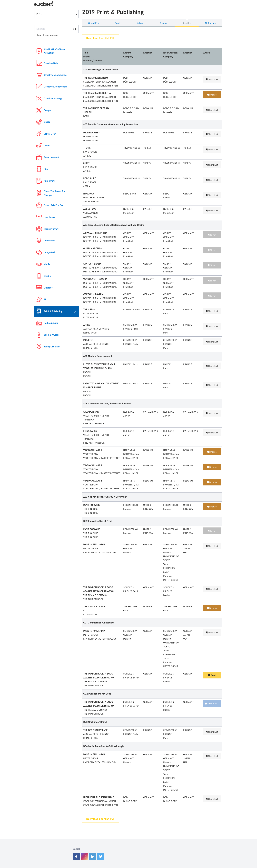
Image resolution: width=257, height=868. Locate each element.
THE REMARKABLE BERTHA (97, 93)
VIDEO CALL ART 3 (93, 481)
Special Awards (52, 335)
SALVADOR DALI (91, 412)
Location (148, 53)
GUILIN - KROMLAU (93, 249)
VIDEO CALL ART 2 (93, 466)
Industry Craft (51, 229)
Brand (86, 57)
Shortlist (187, 23)
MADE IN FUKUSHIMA (94, 545)
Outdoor (48, 288)
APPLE (86, 325)
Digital (47, 122)
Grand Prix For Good (54, 205)
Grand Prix (94, 23)
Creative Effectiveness (55, 87)
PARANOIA (89, 194)
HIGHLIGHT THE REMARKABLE (99, 797)
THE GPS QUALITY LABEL (96, 730)
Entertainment (51, 157)
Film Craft (49, 181)
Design (47, 110)
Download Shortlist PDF (100, 38)
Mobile (47, 276)
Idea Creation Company (170, 55)
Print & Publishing (53, 311)
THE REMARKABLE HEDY (96, 78)
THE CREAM (89, 310)
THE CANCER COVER (94, 607)
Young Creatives (52, 347)
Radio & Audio (51, 323)
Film (46, 169)
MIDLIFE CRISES (91, 133)
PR (45, 300)
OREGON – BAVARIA (93, 294)
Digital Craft (50, 134)
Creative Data (51, 63)
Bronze (164, 23)
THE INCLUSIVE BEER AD (96, 108)
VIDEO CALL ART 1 (92, 450)
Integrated (49, 252)
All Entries (210, 23)
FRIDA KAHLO (90, 431)
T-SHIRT (87, 148)
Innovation (49, 241)
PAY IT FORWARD (92, 505)
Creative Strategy (53, 99)
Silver (140, 23)
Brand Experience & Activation (54, 51)
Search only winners (46, 35)
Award (206, 53)
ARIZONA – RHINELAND (95, 233)
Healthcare (50, 217)
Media (47, 264)
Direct (47, 146)
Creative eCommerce (55, 75)
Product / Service (93, 61)
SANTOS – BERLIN (92, 264)
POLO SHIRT (89, 178)
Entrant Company (128, 55)
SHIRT (86, 163)
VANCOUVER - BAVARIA (95, 279)
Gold (117, 23)
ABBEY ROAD (90, 209)
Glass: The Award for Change (54, 193)
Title (86, 53)
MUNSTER (88, 340)
